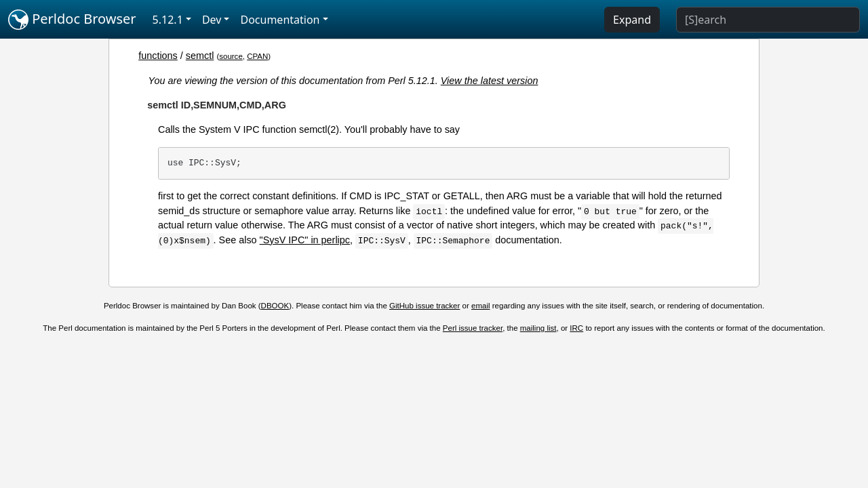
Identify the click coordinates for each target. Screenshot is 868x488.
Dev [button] (212, 20)
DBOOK (275, 306)
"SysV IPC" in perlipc (305, 240)
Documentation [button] (280, 20)
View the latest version (490, 81)
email (481, 306)
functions (158, 56)
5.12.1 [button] (168, 20)
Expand (632, 20)
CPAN (257, 56)
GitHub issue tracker (425, 306)
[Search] (768, 20)
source (231, 56)
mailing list (538, 328)
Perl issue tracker (473, 328)
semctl (200, 56)
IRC (576, 328)
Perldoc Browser (72, 20)
